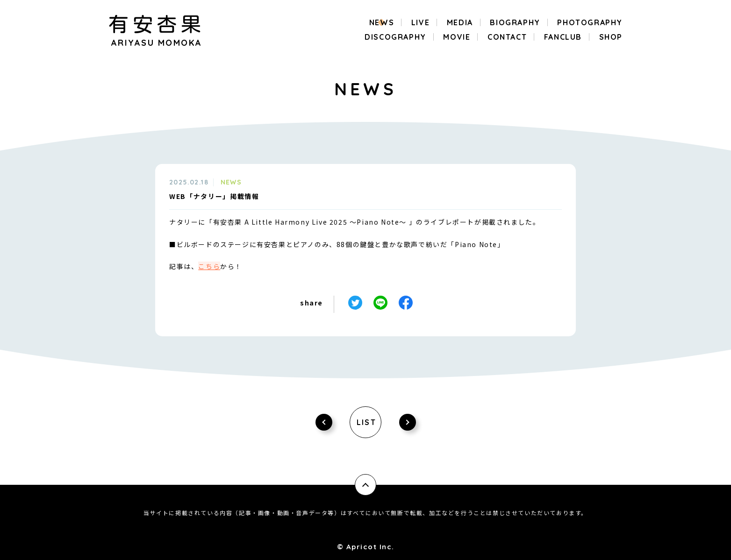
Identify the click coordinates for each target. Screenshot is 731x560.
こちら (209, 266)
